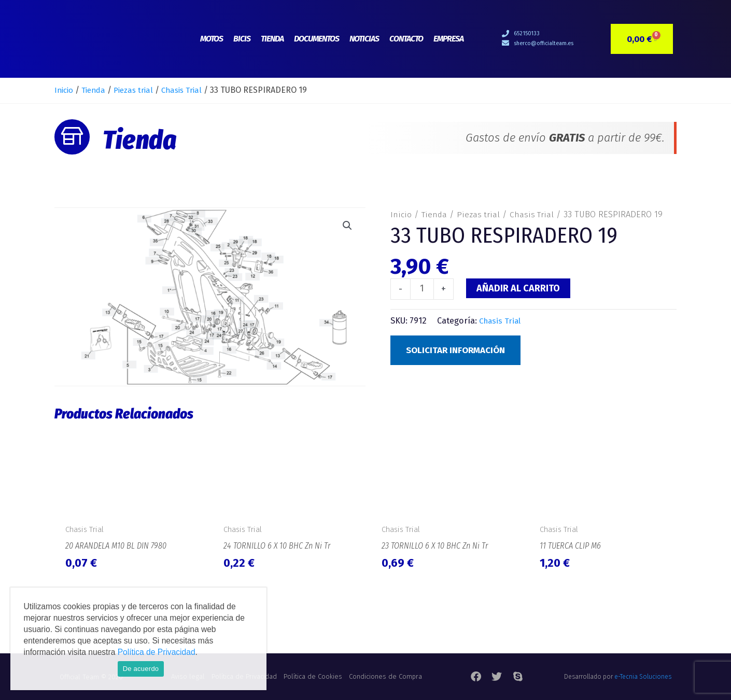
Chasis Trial (191, 90)
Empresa (448, 39)
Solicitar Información (459, 351)
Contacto (406, 39)
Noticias (364, 39)
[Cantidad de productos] (422, 289)
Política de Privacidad (157, 652)
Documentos (317, 39)
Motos (212, 39)
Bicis (242, 39)
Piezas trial (139, 90)
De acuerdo (141, 669)
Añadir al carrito (519, 288)
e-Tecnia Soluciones (643, 677)
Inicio (65, 90)
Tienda (272, 39)
